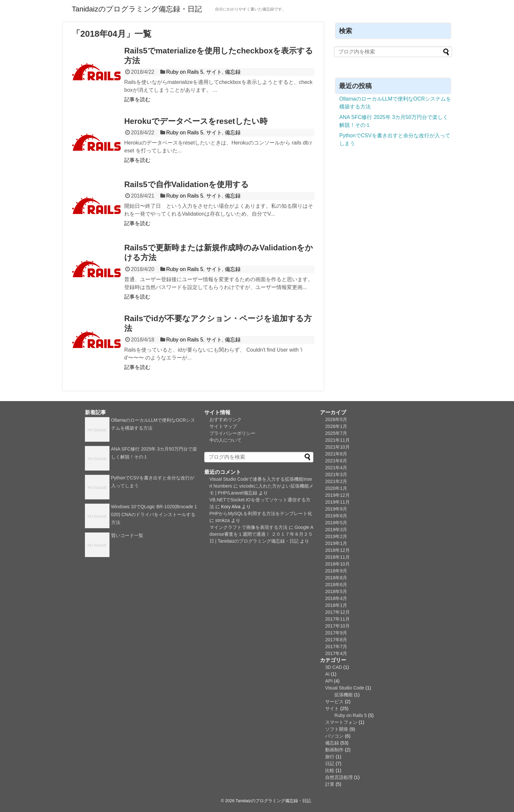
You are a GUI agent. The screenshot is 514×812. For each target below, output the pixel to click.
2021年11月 (337, 440)
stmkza (223, 520)
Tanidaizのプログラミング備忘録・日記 (137, 9)
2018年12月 (337, 550)
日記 (330, 764)
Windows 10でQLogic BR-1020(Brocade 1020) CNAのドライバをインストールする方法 (154, 514)
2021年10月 (337, 447)
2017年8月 (336, 640)
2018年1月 (336, 605)
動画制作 (334, 750)
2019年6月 (336, 516)
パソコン (334, 736)
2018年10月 (337, 564)
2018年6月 (336, 585)
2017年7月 (336, 647)
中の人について (226, 440)
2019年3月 (336, 530)
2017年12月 (337, 612)
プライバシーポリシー (232, 433)
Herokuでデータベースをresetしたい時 (196, 121)
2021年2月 (336, 481)
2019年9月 (336, 509)
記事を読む (137, 99)
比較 (330, 770)
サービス (334, 702)
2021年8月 (336, 454)
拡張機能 (344, 695)
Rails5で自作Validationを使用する (187, 184)
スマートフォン (341, 722)
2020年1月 (336, 488)
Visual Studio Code (345, 688)
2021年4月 (336, 468)
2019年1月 (336, 543)
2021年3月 (336, 474)
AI (327, 674)
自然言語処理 (339, 777)
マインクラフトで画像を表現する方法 (248, 527)
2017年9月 (336, 633)
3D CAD (334, 667)
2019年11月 (337, 502)
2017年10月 (337, 626)
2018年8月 (336, 578)
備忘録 (233, 72)
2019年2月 (336, 536)
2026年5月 (336, 419)
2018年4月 (336, 598)
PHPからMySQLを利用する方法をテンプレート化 (261, 513)
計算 (330, 784)
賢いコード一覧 (127, 535)
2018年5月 (336, 591)
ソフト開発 (337, 729)
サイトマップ (223, 426)
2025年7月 (336, 433)
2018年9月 (336, 571)
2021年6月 (336, 461)
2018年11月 (337, 557)
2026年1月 (336, 426)
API (329, 681)
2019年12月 (337, 495)
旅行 (330, 757)
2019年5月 (336, 523)
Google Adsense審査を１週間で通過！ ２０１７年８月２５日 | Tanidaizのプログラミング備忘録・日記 (261, 534)
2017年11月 (337, 619)
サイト (214, 72)
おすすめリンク (226, 419)
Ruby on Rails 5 (185, 72)
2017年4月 (336, 653)
